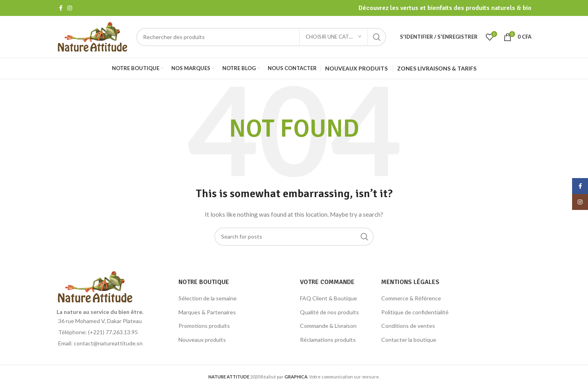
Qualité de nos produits (329, 312)
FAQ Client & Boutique (328, 298)
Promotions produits (204, 326)
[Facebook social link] (61, 8)
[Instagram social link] (70, 8)
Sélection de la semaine (208, 298)
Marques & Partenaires (207, 312)
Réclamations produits (328, 340)
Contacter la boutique (409, 340)
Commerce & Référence (411, 298)
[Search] (261, 37)
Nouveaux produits (202, 340)
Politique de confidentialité (415, 312)
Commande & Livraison (328, 326)
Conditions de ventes (408, 326)
